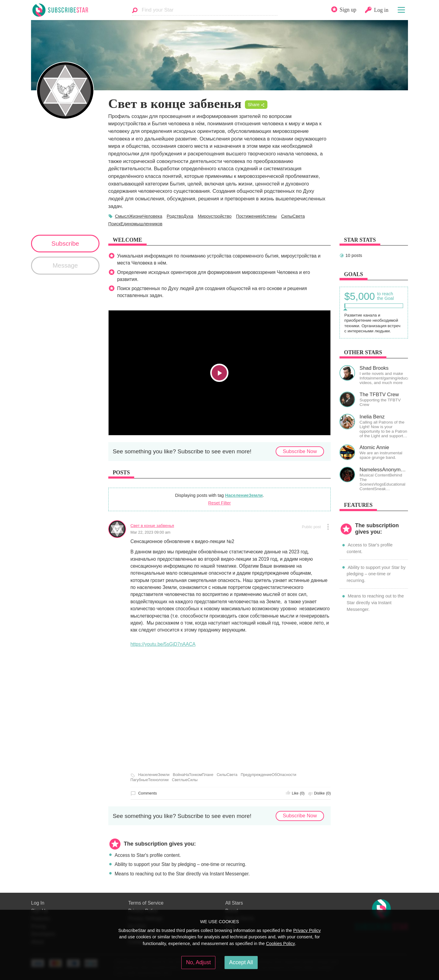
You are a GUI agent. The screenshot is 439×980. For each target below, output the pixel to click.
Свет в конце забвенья (152, 526)
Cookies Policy (280, 944)
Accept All (241, 962)
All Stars (234, 903)
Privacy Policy (307, 930)
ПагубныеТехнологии (150, 780)
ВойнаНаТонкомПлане (193, 775)
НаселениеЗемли (244, 495)
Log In (38, 903)
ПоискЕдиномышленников (135, 224)
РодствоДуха (180, 216)
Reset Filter (219, 503)
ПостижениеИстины (256, 216)
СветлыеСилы (185, 780)
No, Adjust (199, 962)
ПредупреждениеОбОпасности (268, 775)
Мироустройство (215, 216)
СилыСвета (293, 216)
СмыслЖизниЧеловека (139, 216)
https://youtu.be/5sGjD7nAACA (163, 644)
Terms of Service (146, 903)
